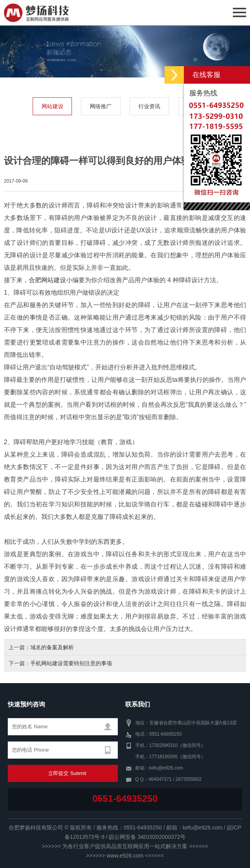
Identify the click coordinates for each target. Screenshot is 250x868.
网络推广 (101, 106)
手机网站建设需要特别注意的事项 (71, 663)
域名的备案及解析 (52, 647)
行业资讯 (149, 106)
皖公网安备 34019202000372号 (147, 837)
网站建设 (52, 106)
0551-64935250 (125, 799)
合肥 (35, 280)
